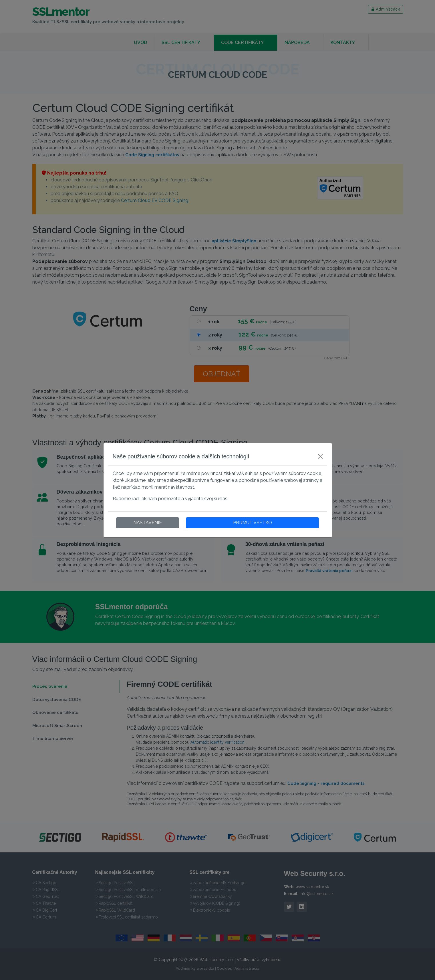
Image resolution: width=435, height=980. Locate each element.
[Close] (320, 456)
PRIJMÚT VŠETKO (253, 523)
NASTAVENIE (148, 523)
